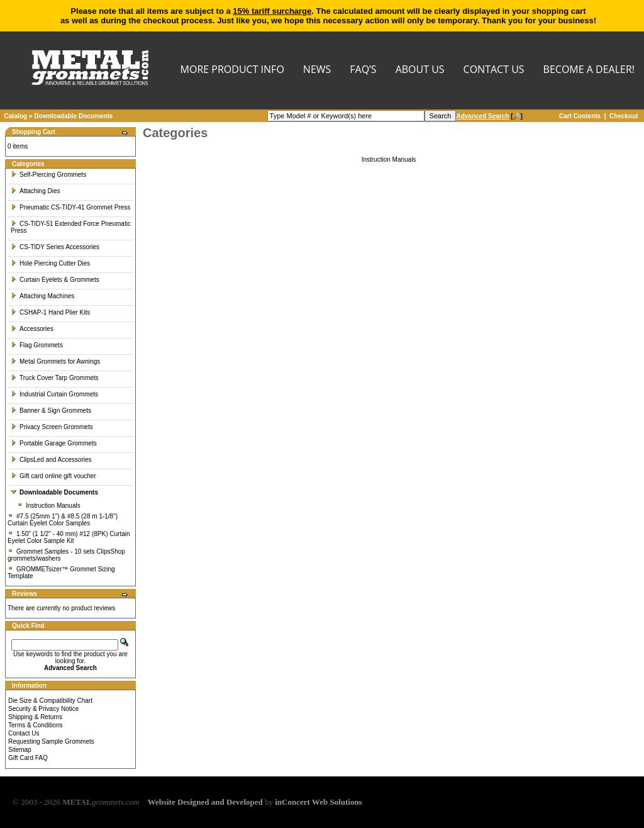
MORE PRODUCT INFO (232, 70)
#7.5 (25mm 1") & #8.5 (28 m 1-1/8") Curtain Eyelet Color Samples (63, 520)
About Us (420, 70)
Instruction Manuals (49, 506)
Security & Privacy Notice (43, 709)
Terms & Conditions (36, 725)
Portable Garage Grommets (54, 443)
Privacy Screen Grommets (52, 427)
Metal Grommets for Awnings (55, 361)
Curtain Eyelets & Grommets (55, 280)
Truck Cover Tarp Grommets (55, 378)
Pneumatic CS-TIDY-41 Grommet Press (70, 207)
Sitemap (20, 750)
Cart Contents (580, 116)
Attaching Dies (35, 191)
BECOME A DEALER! (589, 70)
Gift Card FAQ (28, 758)
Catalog (16, 116)
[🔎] (489, 116)
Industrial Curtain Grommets (54, 394)
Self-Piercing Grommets (48, 175)
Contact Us (24, 733)
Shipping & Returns (35, 717)
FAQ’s (363, 70)
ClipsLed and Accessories (51, 460)
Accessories (32, 329)
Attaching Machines (42, 296)
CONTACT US (494, 70)
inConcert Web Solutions (318, 802)
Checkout (624, 116)
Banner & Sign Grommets (51, 411)
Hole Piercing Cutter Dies (50, 263)
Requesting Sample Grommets (51, 741)
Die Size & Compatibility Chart (50, 701)
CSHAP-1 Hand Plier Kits (50, 312)
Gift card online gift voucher (53, 476)
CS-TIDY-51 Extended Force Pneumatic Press (71, 227)
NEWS (317, 70)
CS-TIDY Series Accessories (55, 247)
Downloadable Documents (73, 116)
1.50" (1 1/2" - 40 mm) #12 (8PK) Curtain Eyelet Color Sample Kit (69, 537)
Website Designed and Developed (205, 802)
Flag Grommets (37, 345)
